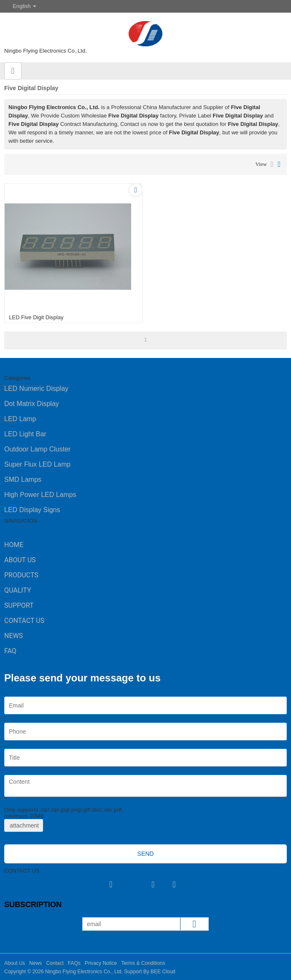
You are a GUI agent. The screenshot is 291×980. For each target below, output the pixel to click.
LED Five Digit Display (36, 317)
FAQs (74, 963)
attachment (24, 825)
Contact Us (24, 621)
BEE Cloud (163, 972)
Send (146, 854)
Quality (18, 590)
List (272, 164)
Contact (55, 963)
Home (14, 545)
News (13, 636)
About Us (20, 560)
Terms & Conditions (143, 963)
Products (21, 575)
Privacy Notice (101, 963)
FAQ (10, 651)
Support (19, 605)
